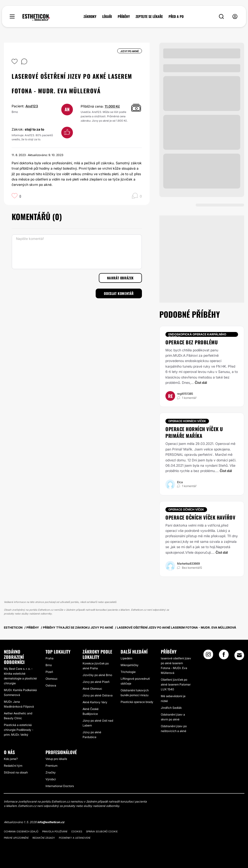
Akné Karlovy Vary (95, 702)
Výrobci (51, 779)
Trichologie (128, 672)
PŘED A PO (176, 16)
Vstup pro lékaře (56, 759)
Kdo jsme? (11, 759)
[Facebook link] (224, 656)
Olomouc (52, 679)
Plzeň (49, 672)
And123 (32, 106)
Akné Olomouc (92, 689)
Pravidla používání (55, 831)
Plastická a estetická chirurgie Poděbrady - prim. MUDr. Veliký (19, 730)
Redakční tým (13, 766)
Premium (51, 766)
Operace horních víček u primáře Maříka (194, 432)
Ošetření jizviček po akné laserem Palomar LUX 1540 (176, 684)
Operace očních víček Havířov (200, 517)
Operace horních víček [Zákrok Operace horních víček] (187, 421)
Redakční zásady (44, 838)
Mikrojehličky (130, 665)
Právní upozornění (16, 838)
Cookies (77, 831)
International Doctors (60, 786)
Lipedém (126, 658)
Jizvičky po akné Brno (97, 675)
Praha (50, 658)
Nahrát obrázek (120, 278)
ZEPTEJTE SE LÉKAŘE (149, 16)
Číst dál (201, 383)
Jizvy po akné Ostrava (98, 695)
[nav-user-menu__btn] (235, 17)
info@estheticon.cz (51, 822)
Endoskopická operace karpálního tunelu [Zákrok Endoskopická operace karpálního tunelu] (197, 335)
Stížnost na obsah (16, 772)
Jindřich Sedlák (171, 708)
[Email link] (239, 655)
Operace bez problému (192, 342)
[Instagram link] (208, 656)
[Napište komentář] (77, 252)
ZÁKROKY (90, 16)
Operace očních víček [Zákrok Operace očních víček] (186, 509)
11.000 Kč (112, 106)
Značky (51, 772)
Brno (49, 665)
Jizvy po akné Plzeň (96, 682)
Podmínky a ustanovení (75, 838)
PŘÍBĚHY (124, 16)
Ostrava (51, 685)
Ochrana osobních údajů (21, 831)
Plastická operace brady (137, 702)
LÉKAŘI (107, 16)
